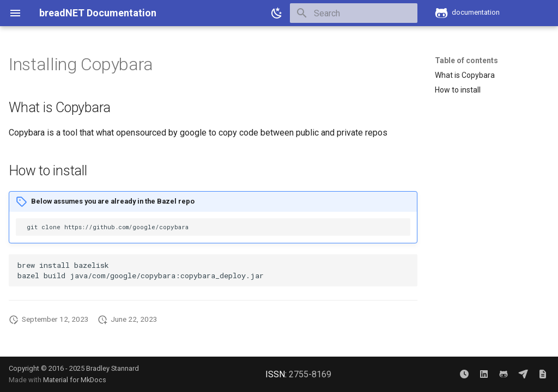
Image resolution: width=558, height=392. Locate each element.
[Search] (354, 13)
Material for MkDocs (75, 380)
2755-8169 (310, 374)
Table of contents (466, 60)
